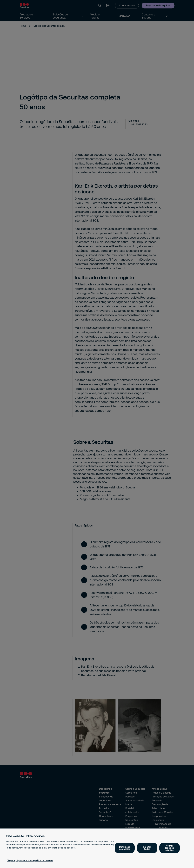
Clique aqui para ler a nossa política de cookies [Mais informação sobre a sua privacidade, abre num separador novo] (30, 860)
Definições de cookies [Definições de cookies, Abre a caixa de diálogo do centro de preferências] (125, 848)
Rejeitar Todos (147, 848)
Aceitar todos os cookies (169, 848)
